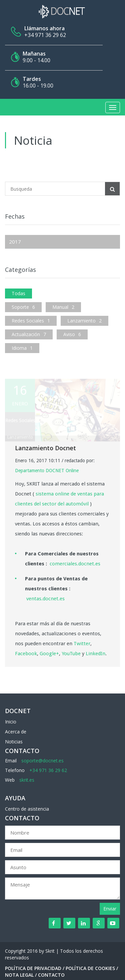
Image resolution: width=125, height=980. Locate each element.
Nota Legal (19, 975)
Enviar (110, 909)
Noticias (14, 742)
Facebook (26, 654)
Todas (18, 293)
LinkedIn (95, 654)
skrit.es (27, 780)
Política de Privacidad (33, 968)
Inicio (11, 722)
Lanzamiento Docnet (45, 448)
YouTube (71, 654)
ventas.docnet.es (45, 599)
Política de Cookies (90, 968)
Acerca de (16, 732)
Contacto (51, 975)
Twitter (82, 644)
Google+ (49, 654)
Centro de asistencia (27, 809)
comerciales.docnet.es (75, 564)
